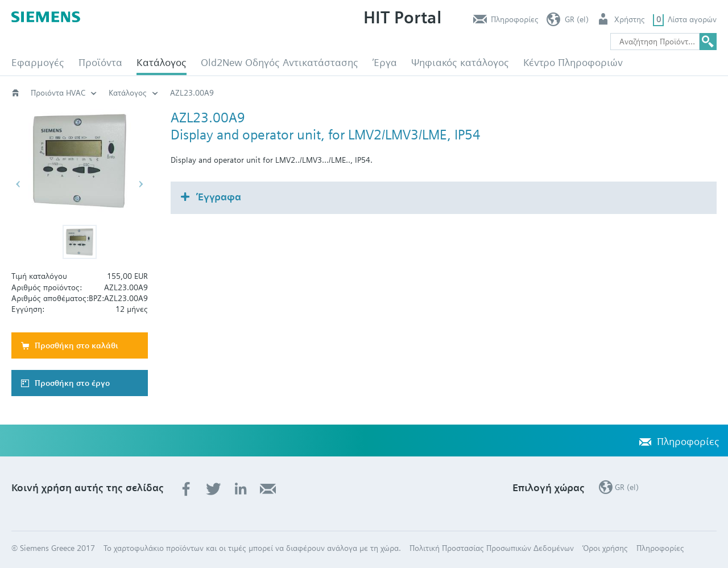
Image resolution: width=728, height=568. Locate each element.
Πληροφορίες (515, 19)
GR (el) (577, 19)
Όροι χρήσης (605, 548)
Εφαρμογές (38, 62)
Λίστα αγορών (692, 19)
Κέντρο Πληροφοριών (573, 62)
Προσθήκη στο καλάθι (76, 345)
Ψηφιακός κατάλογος (460, 62)
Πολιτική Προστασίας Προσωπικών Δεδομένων (492, 548)
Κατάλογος (162, 62)
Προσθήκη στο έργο (72, 383)
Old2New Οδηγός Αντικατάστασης (280, 62)
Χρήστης (630, 19)
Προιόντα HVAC (58, 93)
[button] (80, 242)
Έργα (385, 62)
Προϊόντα (100, 62)
